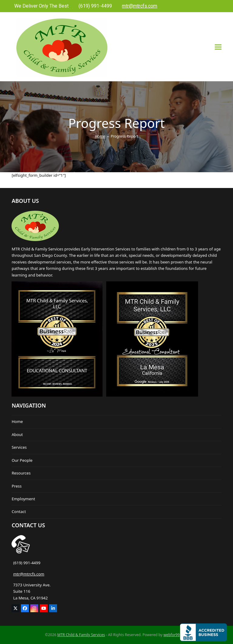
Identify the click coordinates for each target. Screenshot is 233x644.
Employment (23, 499)
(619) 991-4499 (27, 563)
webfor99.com (176, 635)
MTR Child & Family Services (81, 635)
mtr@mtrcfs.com (29, 574)
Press (17, 486)
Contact (19, 512)
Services (19, 447)
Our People (22, 460)
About (17, 434)
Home (17, 421)
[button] (218, 47)
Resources (21, 473)
